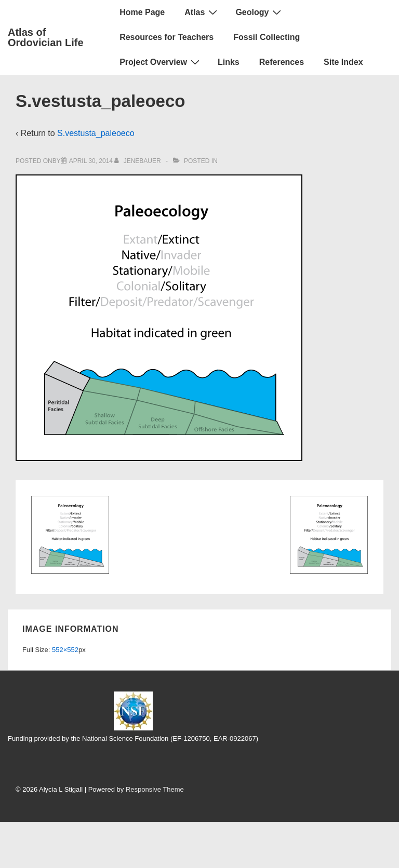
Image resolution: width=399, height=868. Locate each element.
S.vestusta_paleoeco (96, 133)
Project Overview (161, 62)
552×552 (65, 650)
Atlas (202, 12)
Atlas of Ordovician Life (46, 37)
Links (229, 62)
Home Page (142, 12)
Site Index (343, 62)
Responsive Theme (155, 789)
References (282, 62)
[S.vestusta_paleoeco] (91, 161)
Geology (260, 12)
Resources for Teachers (167, 37)
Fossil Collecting (267, 37)
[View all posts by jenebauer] (138, 161)
